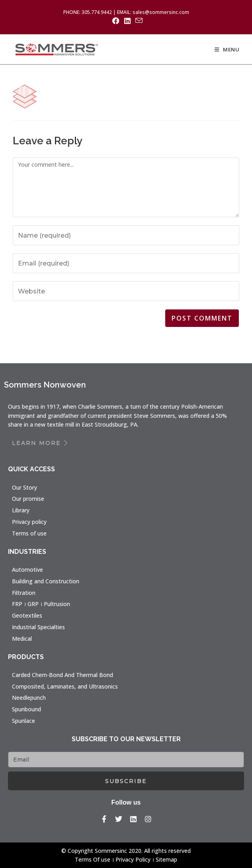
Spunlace (23, 721)
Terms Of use (93, 859)
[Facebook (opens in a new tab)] (116, 21)
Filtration (24, 593)
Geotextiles (27, 615)
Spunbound (26, 709)
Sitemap (166, 859)
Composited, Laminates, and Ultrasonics (65, 686)
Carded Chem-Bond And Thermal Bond (63, 675)
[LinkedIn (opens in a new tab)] (127, 21)
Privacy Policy (133, 859)
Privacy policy (29, 522)
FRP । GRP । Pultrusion (41, 604)
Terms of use (29, 533)
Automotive (27, 570)
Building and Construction (46, 581)
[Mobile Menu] (227, 49)
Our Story (24, 487)
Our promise (28, 499)
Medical (22, 639)
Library (21, 510)
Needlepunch (29, 698)
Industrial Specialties (38, 627)
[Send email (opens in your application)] (138, 21)
